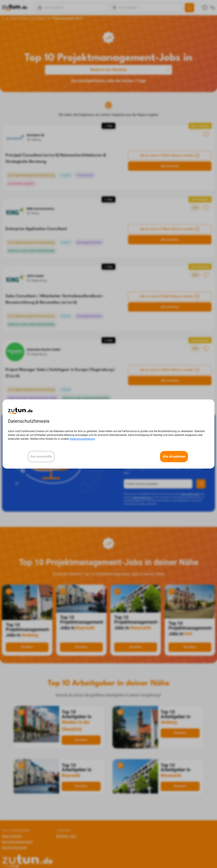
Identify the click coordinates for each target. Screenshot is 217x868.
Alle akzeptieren (174, 456)
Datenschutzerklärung (82, 439)
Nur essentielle (41, 456)
